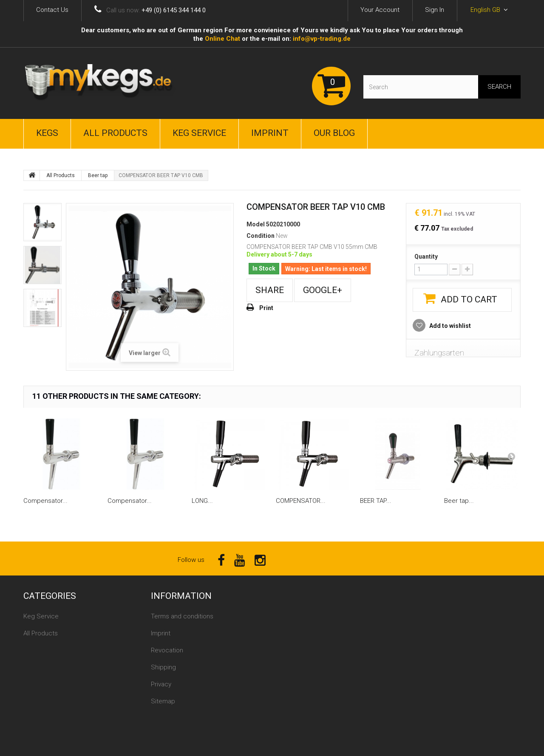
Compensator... (45, 501)
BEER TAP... (376, 501)
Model (256, 224)
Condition (261, 236)
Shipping (163, 667)
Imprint (270, 133)
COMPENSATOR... (301, 501)
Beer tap (98, 175)
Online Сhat (222, 39)
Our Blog (334, 133)
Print (266, 308)
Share (270, 290)
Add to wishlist (449, 326)
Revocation (167, 650)
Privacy (161, 684)
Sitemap (163, 701)
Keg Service (199, 133)
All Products (115, 133)
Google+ (323, 290)
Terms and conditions (182, 616)
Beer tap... (459, 501)
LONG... (202, 501)
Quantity (426, 257)
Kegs (47, 133)
